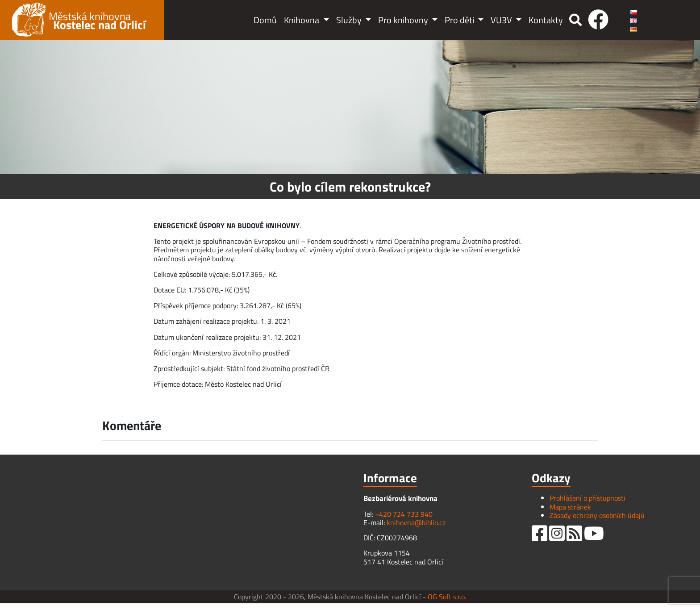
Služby (350, 20)
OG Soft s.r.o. (447, 597)
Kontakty (546, 20)
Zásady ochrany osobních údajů (597, 515)
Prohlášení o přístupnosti (587, 498)
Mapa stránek (570, 507)
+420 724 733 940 (404, 514)
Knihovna (302, 20)
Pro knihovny (404, 20)
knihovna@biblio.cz (416, 522)
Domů (265, 20)
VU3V (502, 20)
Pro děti (460, 20)
